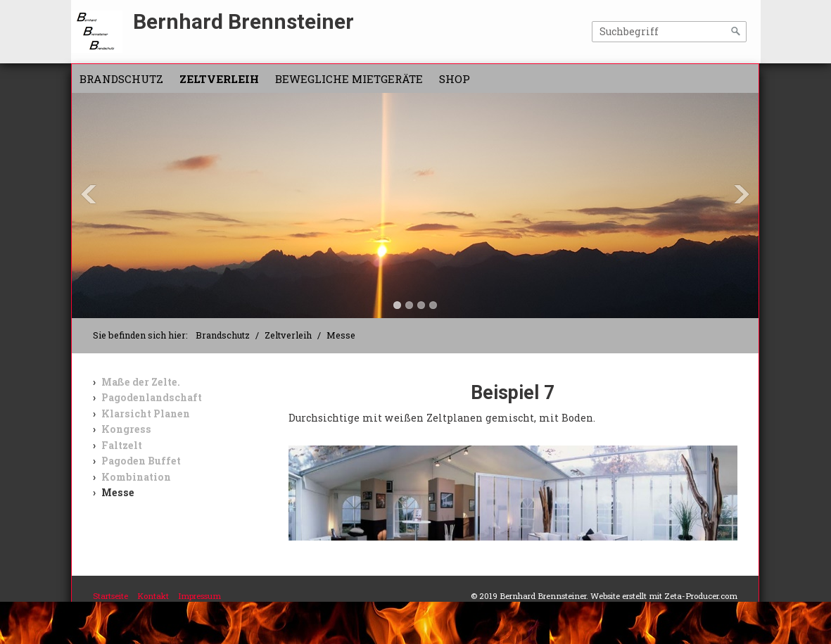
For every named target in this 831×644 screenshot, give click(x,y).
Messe (118, 492)
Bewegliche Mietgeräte (349, 79)
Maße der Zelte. (141, 382)
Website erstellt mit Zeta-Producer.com (664, 596)
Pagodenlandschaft (152, 397)
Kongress (126, 429)
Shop (455, 79)
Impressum (199, 596)
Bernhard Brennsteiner (243, 21)
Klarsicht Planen (146, 413)
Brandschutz (121, 79)
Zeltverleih (219, 79)
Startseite (110, 596)
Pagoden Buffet (141, 461)
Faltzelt (122, 445)
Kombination (136, 477)
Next (742, 194)
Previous (89, 194)
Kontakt (153, 596)
